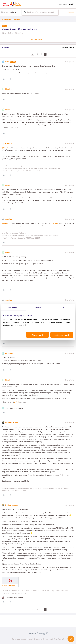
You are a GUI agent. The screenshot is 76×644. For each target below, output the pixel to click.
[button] (71, 639)
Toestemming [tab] (13, 307)
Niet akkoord (37, 335)
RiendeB (8, 89)
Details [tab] (38, 307)
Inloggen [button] (71, 12)
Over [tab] (63, 307)
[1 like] (13, 408)
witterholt (9, 354)
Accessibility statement (55, 639)
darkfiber (9, 144)
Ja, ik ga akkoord (62, 335)
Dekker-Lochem (12, 423)
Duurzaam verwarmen (12, 19)
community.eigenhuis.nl (65, 4)
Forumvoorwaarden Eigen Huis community (28, 639)
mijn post (54, 223)
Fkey (7, 62)
